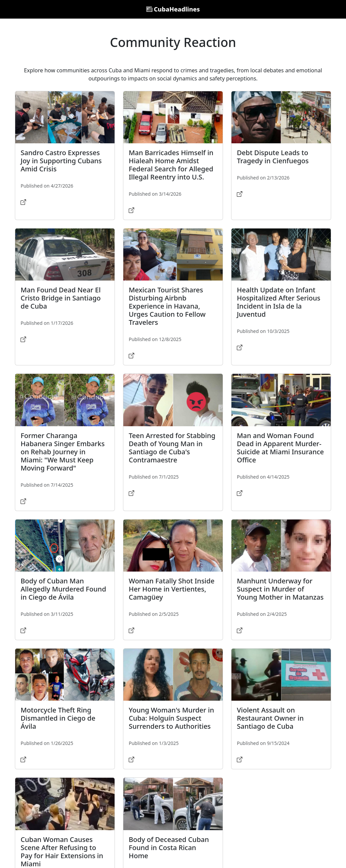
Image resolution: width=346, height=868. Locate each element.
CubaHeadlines (173, 9)
